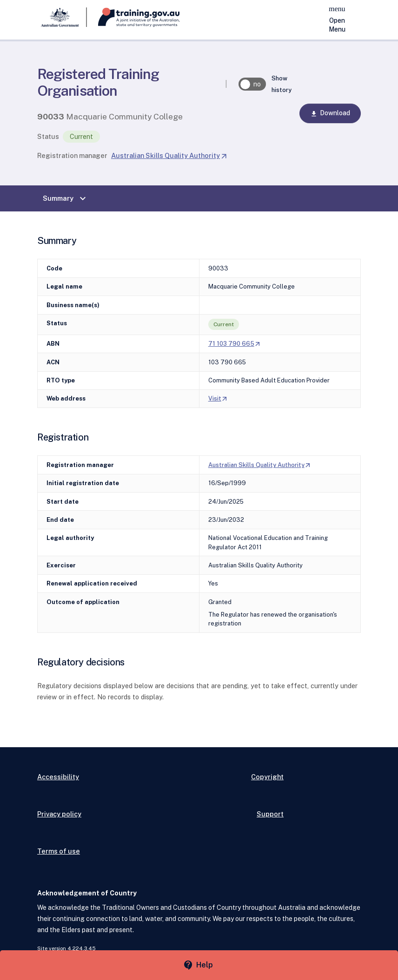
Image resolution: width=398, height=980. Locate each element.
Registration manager (72, 155)
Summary (66, 198)
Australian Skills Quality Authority (169, 155)
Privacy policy (59, 814)
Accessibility (58, 777)
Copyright (267, 777)
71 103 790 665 (235, 344)
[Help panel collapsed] (199, 965)
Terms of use (59, 851)
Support (270, 814)
